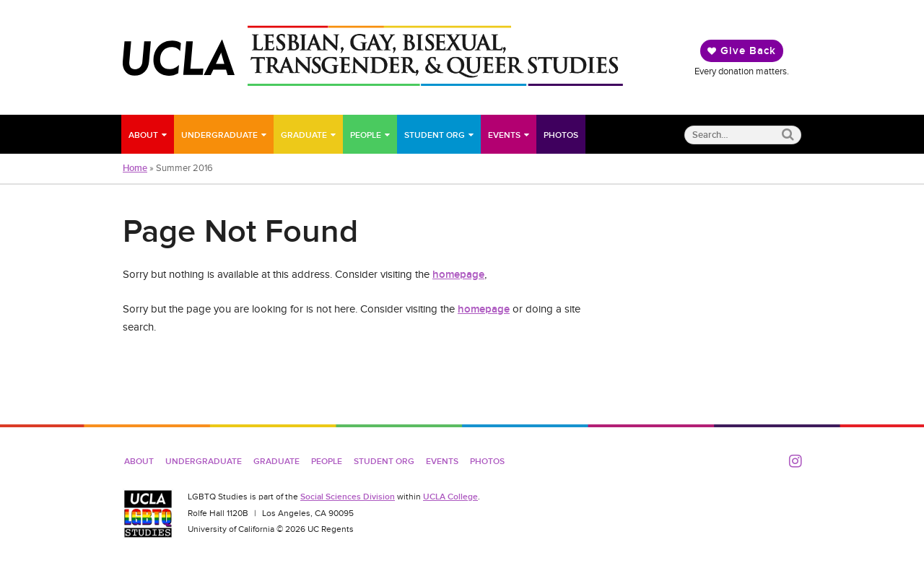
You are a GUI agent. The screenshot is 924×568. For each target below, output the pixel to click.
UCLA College (450, 497)
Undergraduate (219, 135)
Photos (561, 135)
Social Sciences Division (348, 497)
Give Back (742, 51)
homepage (458, 274)
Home (135, 168)
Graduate (304, 135)
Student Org (435, 135)
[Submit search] (788, 135)
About (143, 135)
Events (504, 135)
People (366, 135)
